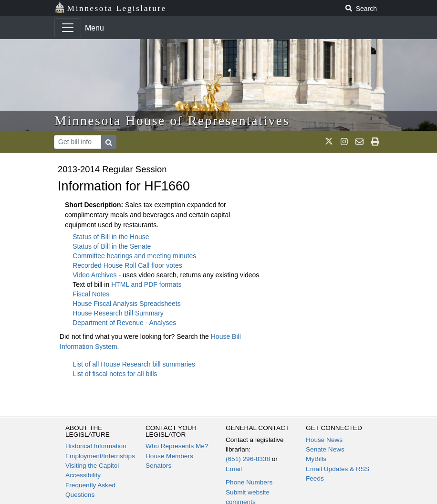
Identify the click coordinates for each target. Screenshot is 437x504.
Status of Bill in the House (111, 237)
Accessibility (83, 475)
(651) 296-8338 (248, 459)
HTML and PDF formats (146, 284)
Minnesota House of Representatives (172, 121)
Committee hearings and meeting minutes (134, 256)
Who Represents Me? (177, 446)
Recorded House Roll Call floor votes (127, 265)
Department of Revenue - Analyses (124, 323)
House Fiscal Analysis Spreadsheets (126, 304)
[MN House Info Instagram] (344, 142)
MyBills (316, 459)
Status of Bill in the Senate (112, 246)
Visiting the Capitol (92, 466)
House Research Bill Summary (118, 313)
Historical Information (96, 446)
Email (234, 469)
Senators (158, 466)
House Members (169, 456)
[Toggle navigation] (68, 28)
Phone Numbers (249, 482)
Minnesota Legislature (110, 7)
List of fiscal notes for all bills (115, 374)
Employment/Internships (100, 456)
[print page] (375, 142)
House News (324, 440)
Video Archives (95, 275)
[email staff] (359, 142)
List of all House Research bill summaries (134, 364)
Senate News (325, 449)
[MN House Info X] (329, 142)
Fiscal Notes (91, 294)
